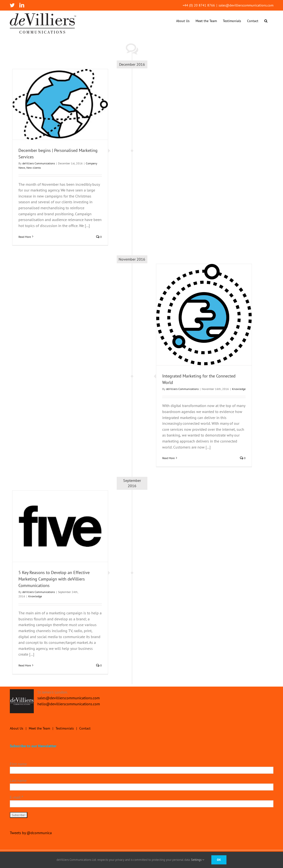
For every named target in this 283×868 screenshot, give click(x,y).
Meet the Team (39, 728)
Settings (198, 860)
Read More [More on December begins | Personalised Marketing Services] (25, 237)
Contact (85, 728)
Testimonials (65, 728)
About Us (17, 728)
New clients (34, 168)
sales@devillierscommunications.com (246, 5)
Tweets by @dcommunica (31, 833)
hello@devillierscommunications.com (69, 704)
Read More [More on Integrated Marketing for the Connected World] (168, 458)
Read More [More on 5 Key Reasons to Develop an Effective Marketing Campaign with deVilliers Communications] (25, 665)
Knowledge (239, 389)
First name (18, 764)
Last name (18, 780)
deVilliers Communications (39, 163)
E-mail (16, 797)
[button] (266, 21)
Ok (219, 860)
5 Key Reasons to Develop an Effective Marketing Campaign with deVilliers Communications (54, 579)
